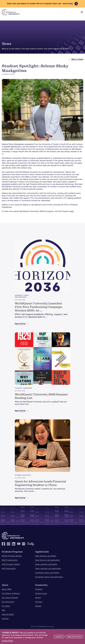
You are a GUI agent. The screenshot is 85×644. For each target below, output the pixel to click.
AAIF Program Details (11, 564)
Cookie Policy (8, 641)
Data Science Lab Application (47, 560)
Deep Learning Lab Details (46, 564)
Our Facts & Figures (10, 598)
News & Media (8, 615)
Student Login (41, 594)
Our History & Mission (11, 594)
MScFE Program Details (12, 556)
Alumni (38, 598)
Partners (39, 602)
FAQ (3, 610)
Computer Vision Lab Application (49, 577)
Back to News (77, 59)
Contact (5, 619)
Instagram (9, 544)
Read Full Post (20, 324)
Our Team (6, 606)
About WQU (7, 589)
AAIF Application (9, 569)
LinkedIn (14, 544)
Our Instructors (8, 602)
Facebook (3, 544)
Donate (38, 606)
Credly (29, 544)
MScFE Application (10, 560)
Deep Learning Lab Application (48, 569)
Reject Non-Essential (74, 637)
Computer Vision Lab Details (47, 573)
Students (39, 589)
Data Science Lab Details (46, 556)
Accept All (59, 637)
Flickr (24, 544)
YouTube (19, 544)
